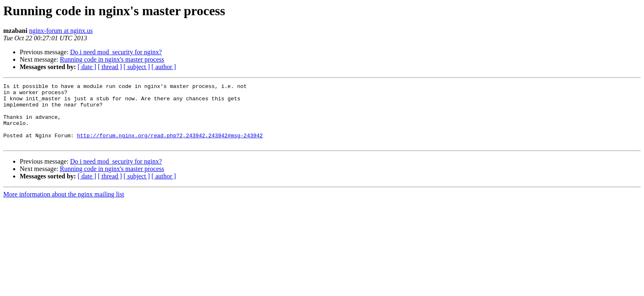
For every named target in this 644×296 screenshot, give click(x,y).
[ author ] (164, 67)
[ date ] (87, 67)
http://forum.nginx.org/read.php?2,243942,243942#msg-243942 (170, 146)
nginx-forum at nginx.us (61, 31)
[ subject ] (137, 67)
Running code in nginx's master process (112, 59)
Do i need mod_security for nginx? (116, 52)
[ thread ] (110, 67)
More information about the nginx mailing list (64, 207)
